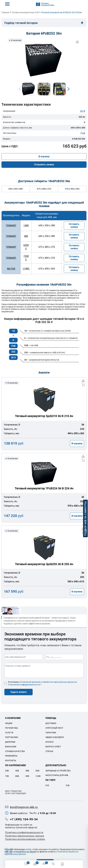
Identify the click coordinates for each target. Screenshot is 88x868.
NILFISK (11, 269)
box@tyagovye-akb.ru (24, 807)
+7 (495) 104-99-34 (24, 819)
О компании (13, 718)
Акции (9, 723)
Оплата (49, 742)
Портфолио (12, 737)
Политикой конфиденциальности (24, 685)
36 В (83, 111)
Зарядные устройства (58, 771)
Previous (20, 89)
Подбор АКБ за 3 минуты (85, 519)
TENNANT (11, 225)
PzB (83, 133)
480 (26, 236)
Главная (5, 12)
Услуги (9, 733)
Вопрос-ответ (53, 747)
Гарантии (51, 733)
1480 (26, 225)
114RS (26, 269)
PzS (47, 785)
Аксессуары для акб (57, 775)
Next (68, 89)
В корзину (44, 156)
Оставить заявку (74, 225)
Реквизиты (11, 756)
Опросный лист (54, 728)
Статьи (49, 751)
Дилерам (10, 742)
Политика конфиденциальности (24, 832)
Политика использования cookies (25, 839)
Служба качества (15, 751)
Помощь (51, 718)
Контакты (11, 760)
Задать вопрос (19, 692)
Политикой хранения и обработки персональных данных (48, 682)
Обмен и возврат (55, 737)
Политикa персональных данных (25, 836)
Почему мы (11, 728)
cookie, (29, 849)
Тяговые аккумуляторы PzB (25, 12)
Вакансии (11, 747)
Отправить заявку (44, 165)
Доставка (51, 723)
